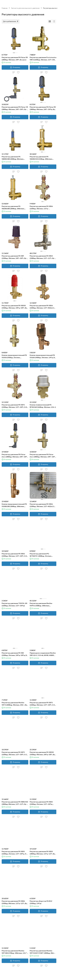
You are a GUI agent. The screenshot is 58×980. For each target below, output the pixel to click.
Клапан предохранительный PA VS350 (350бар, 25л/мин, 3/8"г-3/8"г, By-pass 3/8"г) (14, 356)
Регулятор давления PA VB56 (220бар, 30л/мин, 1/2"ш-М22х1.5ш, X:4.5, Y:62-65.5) (41, 208)
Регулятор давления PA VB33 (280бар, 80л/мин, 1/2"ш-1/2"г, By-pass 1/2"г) (43, 853)
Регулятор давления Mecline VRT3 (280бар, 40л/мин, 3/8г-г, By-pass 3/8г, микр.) (15, 704)
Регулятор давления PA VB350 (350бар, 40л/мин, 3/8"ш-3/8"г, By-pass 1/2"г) (15, 307)
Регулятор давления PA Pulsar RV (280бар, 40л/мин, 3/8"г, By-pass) (15, 59)
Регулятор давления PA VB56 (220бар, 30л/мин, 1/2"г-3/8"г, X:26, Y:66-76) (15, 555)
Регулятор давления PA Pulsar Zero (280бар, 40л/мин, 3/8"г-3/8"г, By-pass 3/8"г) (43, 456)
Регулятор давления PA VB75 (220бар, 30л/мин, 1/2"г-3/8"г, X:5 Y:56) (42, 704)
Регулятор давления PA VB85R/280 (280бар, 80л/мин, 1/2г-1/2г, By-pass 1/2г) (13, 158)
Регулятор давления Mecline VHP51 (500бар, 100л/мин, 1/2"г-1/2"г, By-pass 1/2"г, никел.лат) (41, 605)
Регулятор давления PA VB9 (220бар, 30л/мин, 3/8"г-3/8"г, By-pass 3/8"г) (14, 257)
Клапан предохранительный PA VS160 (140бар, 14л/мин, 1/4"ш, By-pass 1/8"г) (43, 356)
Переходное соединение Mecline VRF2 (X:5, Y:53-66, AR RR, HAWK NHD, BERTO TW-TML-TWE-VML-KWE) (43, 654)
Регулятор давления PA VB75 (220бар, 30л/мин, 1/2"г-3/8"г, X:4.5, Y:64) (15, 406)
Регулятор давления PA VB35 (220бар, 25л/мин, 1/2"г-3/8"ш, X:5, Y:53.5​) (15, 853)
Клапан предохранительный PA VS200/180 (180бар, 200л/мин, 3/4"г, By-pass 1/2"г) (14, 505)
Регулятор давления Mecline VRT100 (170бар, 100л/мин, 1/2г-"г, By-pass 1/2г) (15, 952)
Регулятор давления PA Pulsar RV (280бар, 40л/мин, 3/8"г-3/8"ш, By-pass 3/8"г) (43, 108)
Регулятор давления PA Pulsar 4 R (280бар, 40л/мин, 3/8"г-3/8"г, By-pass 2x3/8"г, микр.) (15, 108)
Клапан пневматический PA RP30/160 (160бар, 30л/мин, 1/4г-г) (43, 406)
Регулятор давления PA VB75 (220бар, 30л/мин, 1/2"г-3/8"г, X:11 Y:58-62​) (15, 753)
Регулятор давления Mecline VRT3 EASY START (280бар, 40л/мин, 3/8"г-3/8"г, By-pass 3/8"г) (42, 952)
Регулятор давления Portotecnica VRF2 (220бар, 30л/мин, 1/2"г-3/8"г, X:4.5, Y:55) (43, 59)
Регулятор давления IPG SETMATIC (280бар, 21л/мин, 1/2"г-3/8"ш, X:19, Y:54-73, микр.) (42, 555)
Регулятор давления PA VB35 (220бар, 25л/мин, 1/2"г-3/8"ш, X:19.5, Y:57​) (41, 803)
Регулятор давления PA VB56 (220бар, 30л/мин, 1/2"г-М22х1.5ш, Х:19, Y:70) (43, 307)
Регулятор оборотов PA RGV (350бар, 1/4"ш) (41, 902)
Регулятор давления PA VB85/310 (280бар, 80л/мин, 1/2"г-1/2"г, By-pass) (15, 803)
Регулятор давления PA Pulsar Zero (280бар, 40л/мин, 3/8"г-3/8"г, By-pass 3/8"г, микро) (15, 456)
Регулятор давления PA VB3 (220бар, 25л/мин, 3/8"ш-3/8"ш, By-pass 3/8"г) (15, 654)
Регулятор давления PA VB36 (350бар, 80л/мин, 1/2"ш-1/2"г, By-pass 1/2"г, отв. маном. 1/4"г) (15, 902)
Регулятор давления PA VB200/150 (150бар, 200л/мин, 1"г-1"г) (41, 158)
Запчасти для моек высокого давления (25, 8)
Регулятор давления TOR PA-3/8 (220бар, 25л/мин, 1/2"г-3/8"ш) (14, 604)
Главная (5, 8)
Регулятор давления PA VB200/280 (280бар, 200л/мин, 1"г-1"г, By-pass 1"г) (13, 208)
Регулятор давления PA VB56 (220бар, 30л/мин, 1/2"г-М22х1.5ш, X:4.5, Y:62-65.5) (43, 505)
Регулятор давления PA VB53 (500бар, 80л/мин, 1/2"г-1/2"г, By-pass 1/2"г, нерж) (42, 257)
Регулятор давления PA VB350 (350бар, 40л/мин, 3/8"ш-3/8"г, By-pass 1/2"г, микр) (43, 753)
